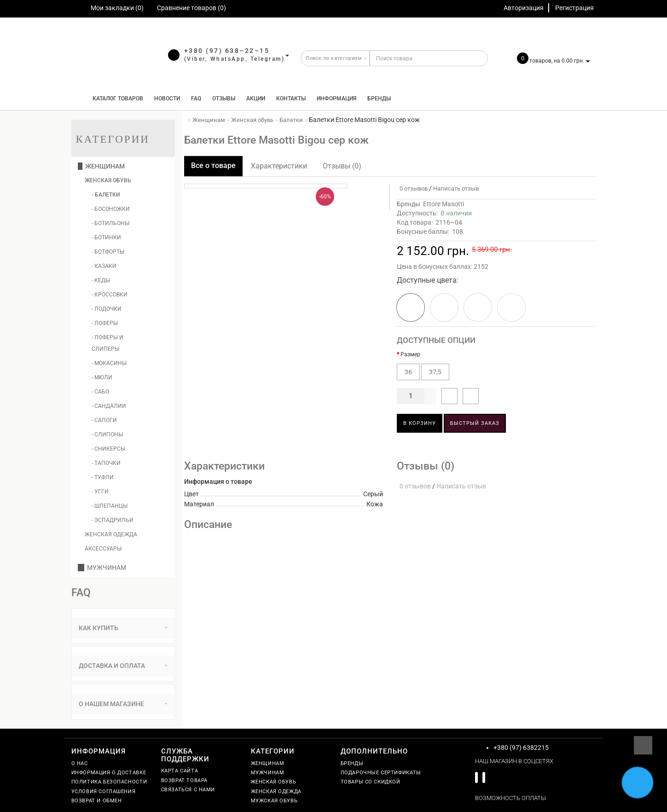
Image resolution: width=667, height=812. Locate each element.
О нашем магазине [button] (123, 704)
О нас (80, 763)
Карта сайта (180, 771)
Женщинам (101, 166)
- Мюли (102, 377)
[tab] (123, 628)
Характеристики (279, 166)
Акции (256, 99)
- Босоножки (111, 209)
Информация (336, 99)
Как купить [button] (123, 628)
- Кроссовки (110, 295)
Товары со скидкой (371, 782)
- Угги (100, 492)
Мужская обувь (274, 801)
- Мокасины (109, 363)
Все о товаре (213, 165)
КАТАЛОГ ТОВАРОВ (116, 99)
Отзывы (224, 99)
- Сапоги (104, 420)
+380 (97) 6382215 (521, 748)
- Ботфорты (108, 252)
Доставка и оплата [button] (123, 666)
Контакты (291, 99)
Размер (410, 354)
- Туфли (103, 477)
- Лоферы (105, 323)
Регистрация (574, 8)
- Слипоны (107, 435)
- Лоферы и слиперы (107, 343)
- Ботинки (106, 238)
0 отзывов (412, 188)
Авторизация (524, 8)
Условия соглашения (104, 792)
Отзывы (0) (342, 166)
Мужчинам (102, 568)
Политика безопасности (109, 782)
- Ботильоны (110, 223)
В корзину (420, 423)
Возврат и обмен (97, 801)
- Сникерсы (108, 449)
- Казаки (104, 266)
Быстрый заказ (475, 423)
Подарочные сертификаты (381, 773)
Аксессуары (103, 549)
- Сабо (100, 392)
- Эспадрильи (113, 520)
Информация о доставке (109, 773)
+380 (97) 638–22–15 (227, 51)
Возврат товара (184, 780)
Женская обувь (108, 180)
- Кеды (101, 280)
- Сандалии (109, 406)
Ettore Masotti (444, 204)
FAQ (196, 99)
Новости (167, 99)
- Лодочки (107, 309)
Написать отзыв (456, 188)
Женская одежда (111, 534)
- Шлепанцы (110, 506)
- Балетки (106, 195)
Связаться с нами (188, 790)
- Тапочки (106, 463)
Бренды (379, 99)
